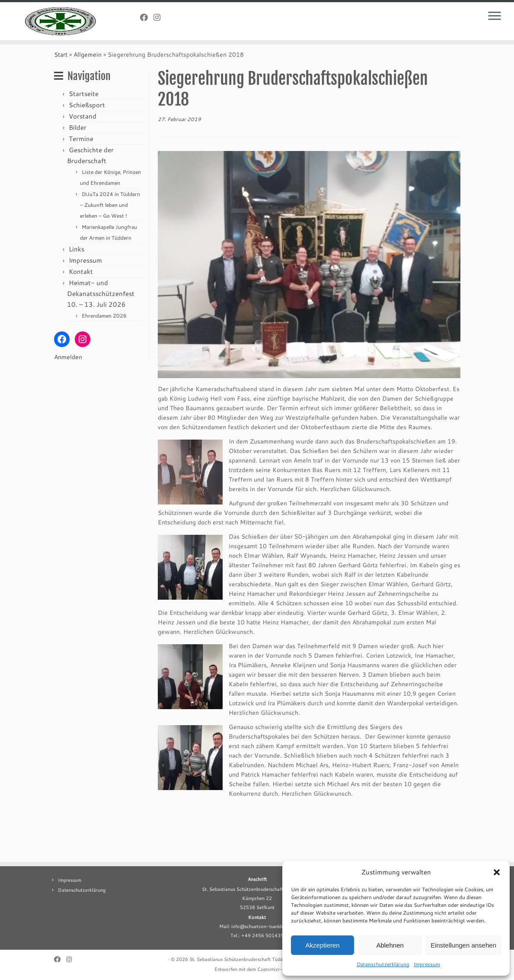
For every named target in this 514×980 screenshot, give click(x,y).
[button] (497, 872)
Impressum (427, 964)
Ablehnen (390, 945)
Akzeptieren (322, 945)
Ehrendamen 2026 (104, 366)
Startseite (84, 144)
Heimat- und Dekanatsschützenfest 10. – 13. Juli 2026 (101, 344)
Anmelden (68, 407)
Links (77, 299)
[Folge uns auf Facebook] (147, 17)
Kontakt (81, 322)
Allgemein (88, 105)
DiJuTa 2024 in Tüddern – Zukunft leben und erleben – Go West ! (110, 255)
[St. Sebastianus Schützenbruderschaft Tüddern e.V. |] (60, 43)
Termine (81, 189)
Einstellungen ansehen (463, 945)
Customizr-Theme (277, 969)
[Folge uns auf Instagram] (160, 17)
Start (61, 105)
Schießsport (87, 155)
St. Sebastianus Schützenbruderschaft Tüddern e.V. (244, 959)
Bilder (78, 178)
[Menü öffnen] (495, 16)
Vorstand (83, 166)
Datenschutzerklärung (383, 964)
